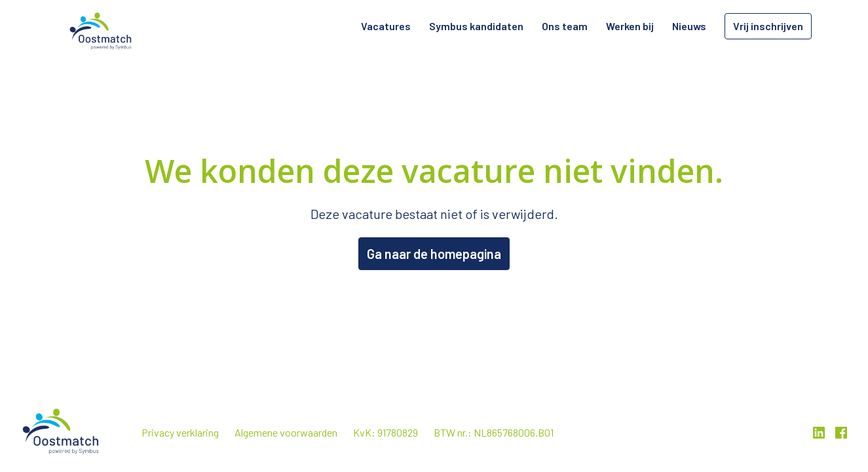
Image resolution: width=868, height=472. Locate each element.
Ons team (565, 26)
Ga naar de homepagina (434, 254)
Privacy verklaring (180, 432)
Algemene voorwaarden (286, 432)
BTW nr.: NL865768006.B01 (494, 432)
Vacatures (386, 26)
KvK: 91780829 (386, 432)
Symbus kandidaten (476, 26)
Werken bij (630, 26)
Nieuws (689, 26)
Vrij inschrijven (768, 26)
